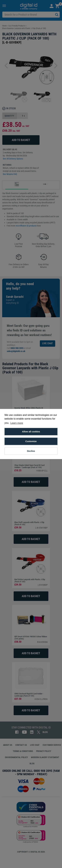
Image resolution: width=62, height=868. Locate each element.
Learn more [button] (17, 423)
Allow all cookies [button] (31, 432)
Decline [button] (31, 451)
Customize (31, 441)
